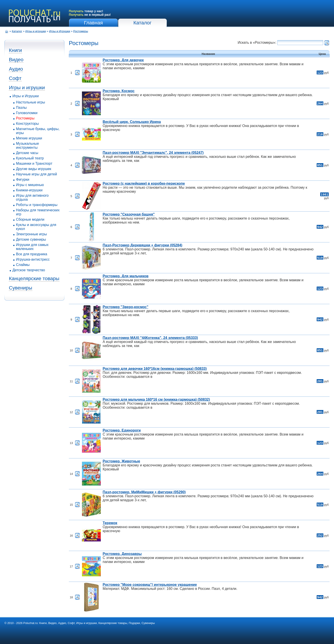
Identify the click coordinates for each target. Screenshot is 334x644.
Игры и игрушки (36, 31)
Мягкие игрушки (29, 138)
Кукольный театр (30, 158)
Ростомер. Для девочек (123, 60)
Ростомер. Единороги (122, 430)
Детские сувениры (31, 239)
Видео (16, 60)
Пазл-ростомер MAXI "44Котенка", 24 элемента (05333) (150, 338)
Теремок (110, 523)
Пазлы (21, 108)
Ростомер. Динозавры (122, 554)
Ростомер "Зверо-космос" (125, 307)
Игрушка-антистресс (33, 259)
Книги (15, 50)
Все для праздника (32, 254)
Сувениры (21, 288)
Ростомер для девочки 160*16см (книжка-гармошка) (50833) (155, 369)
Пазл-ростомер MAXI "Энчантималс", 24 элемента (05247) (153, 153)
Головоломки (27, 113)
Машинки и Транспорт (34, 163)
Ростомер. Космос (119, 91)
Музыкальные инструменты (28, 146)
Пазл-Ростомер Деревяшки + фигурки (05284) (142, 245)
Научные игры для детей (36, 174)
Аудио (16, 69)
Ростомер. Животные (121, 461)
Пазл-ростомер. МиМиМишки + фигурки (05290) (144, 492)
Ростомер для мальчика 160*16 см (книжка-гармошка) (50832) (156, 399)
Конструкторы (27, 124)
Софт (15, 78)
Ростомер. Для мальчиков (125, 276)
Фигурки (23, 179)
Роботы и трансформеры (37, 205)
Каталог (142, 23)
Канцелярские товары (34, 278)
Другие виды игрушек (34, 169)
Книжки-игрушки (29, 190)
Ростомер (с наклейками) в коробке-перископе (144, 183)
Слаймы (23, 265)
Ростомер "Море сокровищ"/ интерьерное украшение (150, 585)
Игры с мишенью (30, 185)
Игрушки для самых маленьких (32, 247)
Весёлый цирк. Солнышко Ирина (132, 122)
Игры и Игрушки (60, 31)
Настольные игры (31, 102)
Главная (93, 23)
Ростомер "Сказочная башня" (129, 214)
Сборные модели (30, 219)
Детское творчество (29, 270)
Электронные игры (31, 234)
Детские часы (27, 153)
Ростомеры (81, 31)
